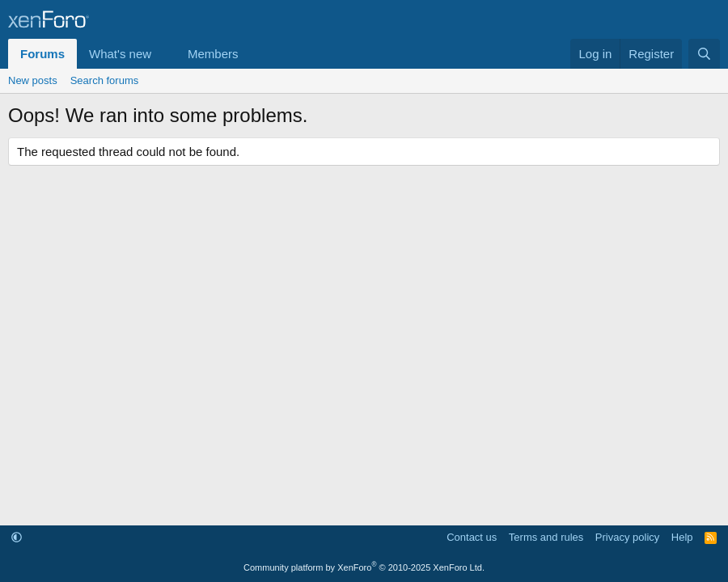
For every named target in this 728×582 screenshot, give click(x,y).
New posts (33, 80)
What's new (120, 54)
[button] (164, 54)
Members (213, 54)
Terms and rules (546, 537)
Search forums (105, 80)
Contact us (472, 537)
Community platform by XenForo (364, 567)
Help (682, 537)
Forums (42, 54)
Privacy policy (627, 537)
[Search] (704, 54)
